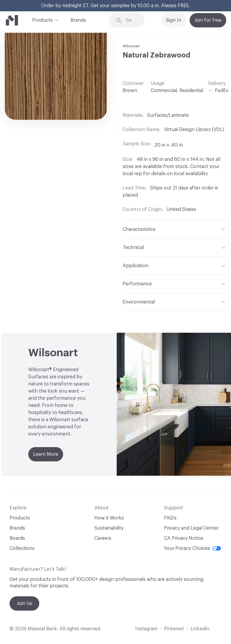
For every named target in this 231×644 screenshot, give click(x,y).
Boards (17, 538)
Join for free (208, 20)
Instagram (146, 629)
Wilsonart (131, 46)
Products (42, 20)
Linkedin (200, 629)
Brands (78, 20)
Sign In (174, 20)
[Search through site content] (131, 20)
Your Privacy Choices (192, 548)
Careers (103, 538)
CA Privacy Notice (184, 538)
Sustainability (109, 528)
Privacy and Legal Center (191, 528)
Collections (22, 548)
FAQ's (170, 518)
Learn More (46, 454)
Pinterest (174, 629)
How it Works (109, 518)
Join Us (24, 603)
